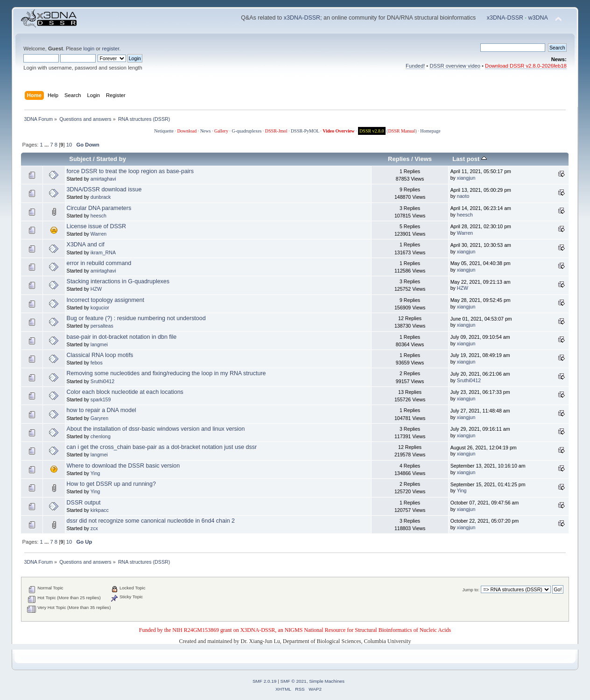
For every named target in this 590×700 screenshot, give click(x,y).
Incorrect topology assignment (105, 300)
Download (187, 131)
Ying (95, 473)
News (206, 131)
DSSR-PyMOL (305, 131)
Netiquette (164, 131)
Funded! (415, 66)
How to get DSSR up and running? (111, 484)
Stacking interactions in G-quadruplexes (118, 281)
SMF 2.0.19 (265, 681)
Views (423, 159)
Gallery (221, 131)
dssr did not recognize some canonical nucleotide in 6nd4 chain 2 (151, 521)
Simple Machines (327, 681)
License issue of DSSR (97, 226)
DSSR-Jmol (276, 131)
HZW (96, 289)
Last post (470, 159)
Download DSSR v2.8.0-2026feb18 (526, 66)
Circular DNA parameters (99, 208)
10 (69, 145)
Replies (399, 159)
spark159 (101, 399)
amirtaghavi (103, 179)
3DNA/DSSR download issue (104, 189)
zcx (94, 528)
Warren (98, 234)
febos (97, 363)
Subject (80, 159)
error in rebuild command (99, 263)
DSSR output (84, 503)
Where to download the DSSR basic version (123, 466)
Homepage (430, 131)
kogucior (100, 308)
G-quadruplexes (246, 131)
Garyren (99, 418)
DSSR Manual (401, 131)
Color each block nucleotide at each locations (125, 392)
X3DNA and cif (86, 245)
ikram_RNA (103, 252)
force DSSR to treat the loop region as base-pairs (130, 171)
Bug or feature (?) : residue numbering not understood (136, 318)
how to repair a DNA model (102, 410)
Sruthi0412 (102, 381)
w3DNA (538, 18)
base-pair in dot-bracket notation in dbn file (122, 337)
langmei (99, 344)
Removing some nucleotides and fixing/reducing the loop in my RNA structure (166, 373)
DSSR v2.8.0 (372, 131)
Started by (111, 159)
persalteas (102, 326)
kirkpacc (100, 510)
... (47, 145)
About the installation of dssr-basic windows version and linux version (156, 429)
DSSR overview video (455, 66)
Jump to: (471, 590)
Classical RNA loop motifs (100, 355)
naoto (463, 196)
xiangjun (466, 178)
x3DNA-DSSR (302, 18)
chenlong (101, 436)
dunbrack (101, 197)
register (110, 49)
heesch (98, 216)
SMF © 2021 (294, 681)
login (89, 49)
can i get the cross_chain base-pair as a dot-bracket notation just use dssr (162, 447)
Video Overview (338, 131)
